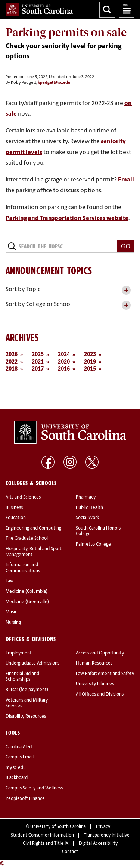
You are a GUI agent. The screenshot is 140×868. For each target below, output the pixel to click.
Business (14, 508)
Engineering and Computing (33, 528)
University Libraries (95, 684)
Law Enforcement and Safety (105, 674)
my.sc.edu (16, 768)
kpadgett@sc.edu (54, 83)
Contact (70, 852)
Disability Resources (26, 717)
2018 (12, 369)
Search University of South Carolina (107, 10)
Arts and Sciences (23, 497)
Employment (19, 653)
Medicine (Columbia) (27, 592)
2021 (38, 362)
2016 (64, 369)
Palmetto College (93, 545)
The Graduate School (27, 539)
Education (16, 518)
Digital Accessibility (98, 844)
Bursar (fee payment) (27, 690)
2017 (38, 369)
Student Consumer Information (42, 835)
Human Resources (94, 663)
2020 (64, 362)
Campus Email (20, 757)
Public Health (89, 508)
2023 (90, 355)
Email (126, 180)
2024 (64, 355)
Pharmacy (86, 497)
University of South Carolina (58, 827)
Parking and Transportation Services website (67, 218)
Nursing (13, 623)
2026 (12, 355)
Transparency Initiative (107, 835)
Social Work (87, 518)
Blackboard (17, 778)
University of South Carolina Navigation (127, 10)
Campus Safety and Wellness (34, 788)
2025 (38, 355)
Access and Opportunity (100, 653)
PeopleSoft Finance (25, 799)
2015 (90, 369)
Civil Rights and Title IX (46, 844)
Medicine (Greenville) (27, 602)
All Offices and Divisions (100, 694)
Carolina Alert (19, 747)
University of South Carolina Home (39, 9)
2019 (90, 362)
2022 (12, 362)
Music (11, 612)
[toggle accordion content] (126, 290)
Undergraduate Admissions (32, 663)
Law (10, 581)
